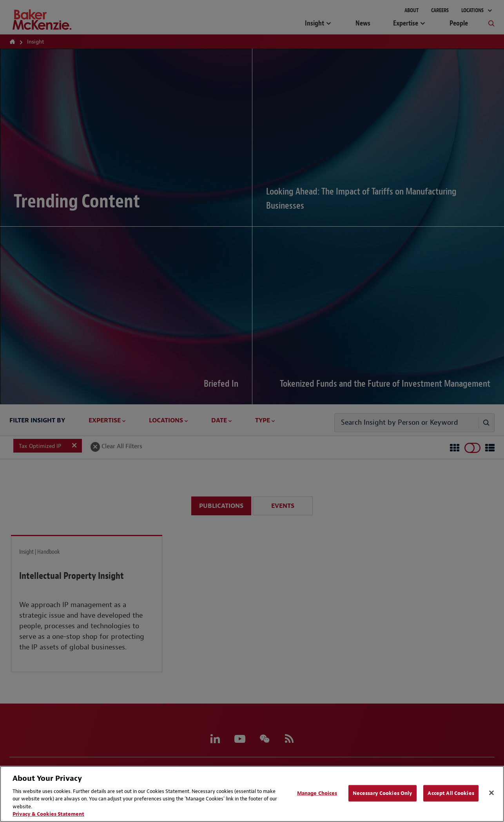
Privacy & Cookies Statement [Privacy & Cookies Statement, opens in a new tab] (48, 814)
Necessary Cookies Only (383, 793)
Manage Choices (317, 793)
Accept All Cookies (451, 793)
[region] (252, 794)
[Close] (491, 793)
